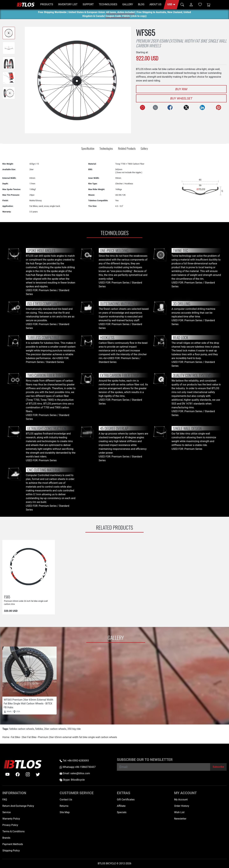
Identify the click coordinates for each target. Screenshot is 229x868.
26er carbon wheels (55, 729)
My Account (181, 800)
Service (7, 812)
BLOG (141, 4)
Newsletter (180, 819)
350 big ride (74, 729)
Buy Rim (181, 89)
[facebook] (18, 774)
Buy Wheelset (181, 98)
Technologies (106, 148)
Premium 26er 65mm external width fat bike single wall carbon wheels (78, 737)
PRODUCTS (47, 4)
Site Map (65, 812)
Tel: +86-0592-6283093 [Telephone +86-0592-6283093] (74, 761)
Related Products (127, 148)
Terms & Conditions (14, 831)
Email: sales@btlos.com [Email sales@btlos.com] (75, 773)
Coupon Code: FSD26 (118, 17)
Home (6, 737)
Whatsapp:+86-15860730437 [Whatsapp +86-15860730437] (78, 767)
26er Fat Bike (29, 737)
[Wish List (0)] (200, 4)
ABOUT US (155, 4)
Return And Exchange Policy (18, 806)
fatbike (39, 729)
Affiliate (121, 806)
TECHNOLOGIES (108, 4)
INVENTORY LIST (68, 4)
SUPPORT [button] (88, 4)
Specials (122, 812)
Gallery (144, 148)
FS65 (7, 597)
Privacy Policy (10, 825)
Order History (182, 806)
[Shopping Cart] (209, 5)
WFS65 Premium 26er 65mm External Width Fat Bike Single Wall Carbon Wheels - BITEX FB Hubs (28, 704)
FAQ (5, 800)
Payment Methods (13, 844)
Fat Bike (15, 737)
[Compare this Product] (155, 107)
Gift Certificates (126, 800)
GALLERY (128, 4)
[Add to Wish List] (142, 107)
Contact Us (66, 800)
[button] (171, 5)
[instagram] (28, 774)
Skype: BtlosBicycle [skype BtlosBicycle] (72, 780)
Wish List (179, 812)
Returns (64, 806)
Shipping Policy (11, 851)
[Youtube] (7, 774)
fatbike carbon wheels (22, 729)
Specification (88, 148)
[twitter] (38, 774)
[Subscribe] (218, 767)
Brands (6, 838)
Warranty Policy (11, 819)
